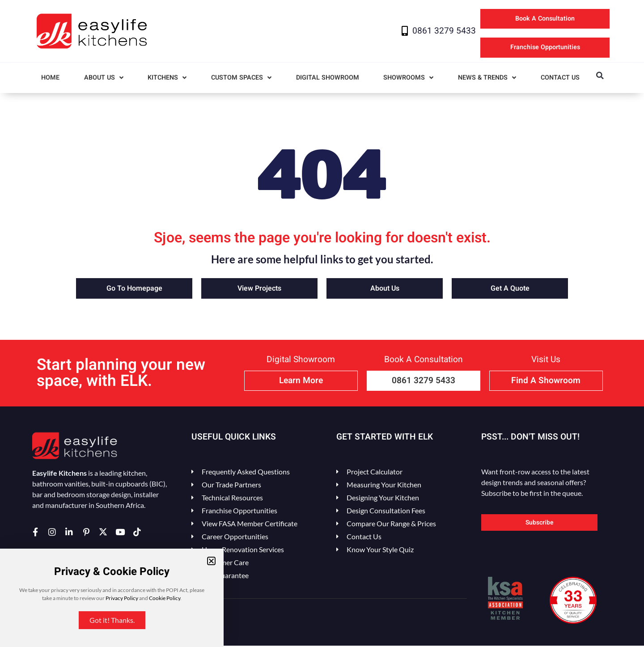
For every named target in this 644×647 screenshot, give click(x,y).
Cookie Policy (165, 598)
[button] (211, 561)
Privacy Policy (122, 598)
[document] (322, 323)
